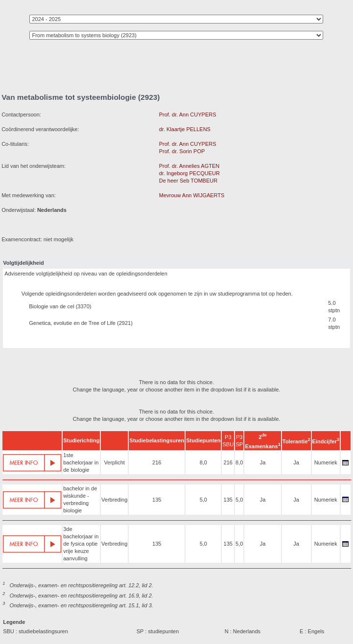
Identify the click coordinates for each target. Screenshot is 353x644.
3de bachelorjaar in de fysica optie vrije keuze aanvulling (81, 544)
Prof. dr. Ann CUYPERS (188, 115)
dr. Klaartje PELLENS (185, 129)
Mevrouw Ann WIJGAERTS (192, 195)
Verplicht (115, 462)
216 (157, 462)
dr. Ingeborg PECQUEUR (189, 173)
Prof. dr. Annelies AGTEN (189, 166)
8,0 (203, 462)
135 (157, 500)
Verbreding (114, 500)
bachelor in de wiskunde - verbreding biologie (80, 499)
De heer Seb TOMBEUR (188, 181)
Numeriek (326, 462)
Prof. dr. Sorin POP (182, 151)
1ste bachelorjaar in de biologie (81, 462)
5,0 (203, 500)
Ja (263, 462)
